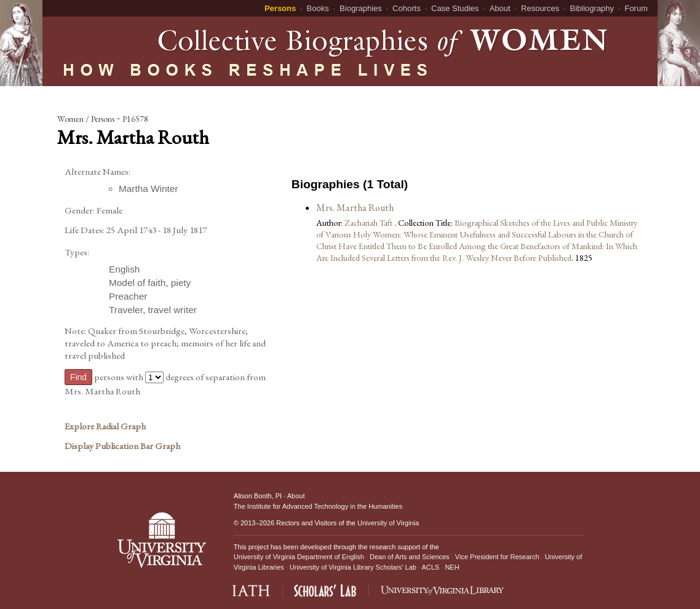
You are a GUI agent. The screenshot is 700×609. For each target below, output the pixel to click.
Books (318, 8)
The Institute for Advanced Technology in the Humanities (318, 506)
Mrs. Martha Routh (355, 208)
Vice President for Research (497, 557)
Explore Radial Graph (105, 426)
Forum (636, 8)
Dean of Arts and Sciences (410, 557)
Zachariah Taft (369, 222)
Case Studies (455, 8)
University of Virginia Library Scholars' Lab (353, 567)
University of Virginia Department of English (299, 557)
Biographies (361, 8)
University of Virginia (388, 523)
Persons (280, 8)
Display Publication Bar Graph (122, 446)
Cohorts (407, 8)
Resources (540, 8)
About (500, 8)
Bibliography (592, 8)
